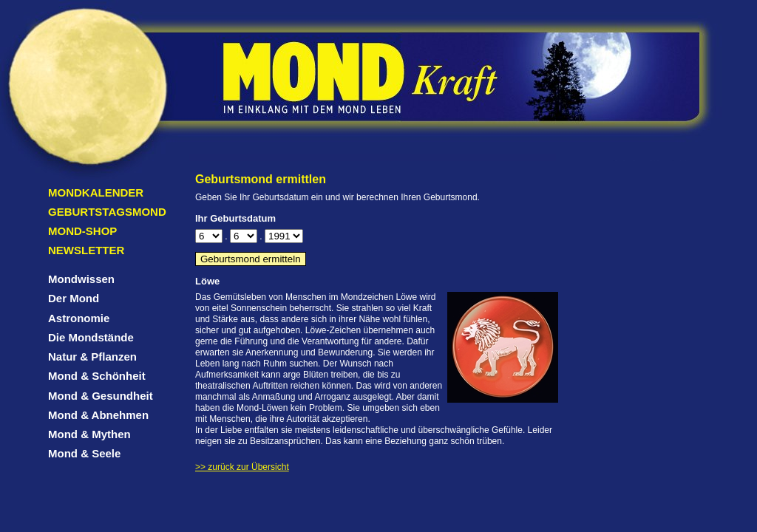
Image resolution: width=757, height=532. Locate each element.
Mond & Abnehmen (98, 415)
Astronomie (79, 318)
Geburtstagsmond (107, 212)
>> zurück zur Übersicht (242, 467)
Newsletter (86, 250)
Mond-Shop (82, 231)
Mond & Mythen (89, 434)
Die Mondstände (91, 337)
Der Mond (74, 298)
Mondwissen (81, 279)
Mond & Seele (84, 453)
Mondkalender (96, 192)
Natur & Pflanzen (92, 357)
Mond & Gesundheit (101, 396)
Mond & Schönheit (97, 376)
